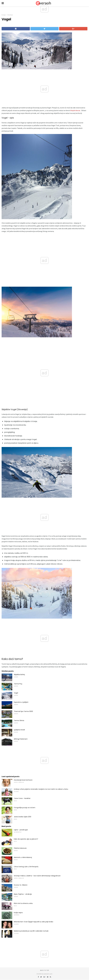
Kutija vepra (18, 913)
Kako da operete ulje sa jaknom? (26, 839)
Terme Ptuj (18, 684)
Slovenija (10, 15)
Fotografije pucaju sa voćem (25, 808)
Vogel (16, 693)
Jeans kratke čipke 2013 (22, 817)
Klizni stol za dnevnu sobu (23, 903)
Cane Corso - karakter (22, 798)
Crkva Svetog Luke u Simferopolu (26, 867)
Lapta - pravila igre (21, 830)
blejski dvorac (75, 110)
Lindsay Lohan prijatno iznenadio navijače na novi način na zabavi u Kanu (41, 789)
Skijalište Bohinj (19, 675)
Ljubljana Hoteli (19, 730)
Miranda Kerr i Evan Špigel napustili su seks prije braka (33, 922)
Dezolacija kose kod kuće (23, 780)
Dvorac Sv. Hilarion (21, 885)
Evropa (4, 15)
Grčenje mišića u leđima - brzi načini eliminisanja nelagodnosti (37, 876)
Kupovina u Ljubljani (21, 702)
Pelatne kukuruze (20, 848)
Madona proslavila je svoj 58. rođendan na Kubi (31, 931)
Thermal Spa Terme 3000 (23, 711)
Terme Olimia (19, 721)
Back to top (45, 970)
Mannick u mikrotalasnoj (23, 857)
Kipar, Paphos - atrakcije (23, 894)
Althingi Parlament (21, 739)
